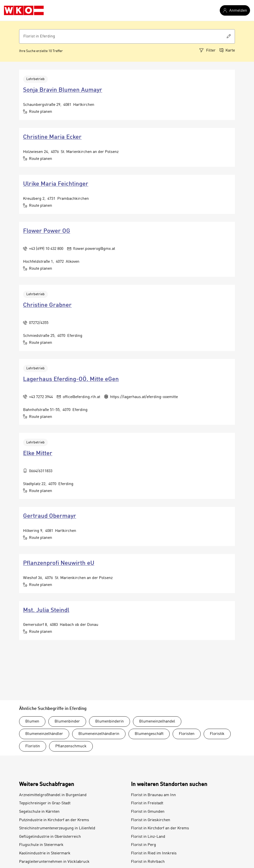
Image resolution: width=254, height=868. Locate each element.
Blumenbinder (67, 722)
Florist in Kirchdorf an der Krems (160, 828)
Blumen (32, 722)
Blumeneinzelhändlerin (99, 734)
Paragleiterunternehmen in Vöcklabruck (54, 862)
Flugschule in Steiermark (41, 845)
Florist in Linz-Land (148, 837)
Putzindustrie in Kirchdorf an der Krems (54, 820)
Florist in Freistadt (147, 803)
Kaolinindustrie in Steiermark (45, 853)
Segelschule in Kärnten (39, 812)
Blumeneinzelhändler (44, 734)
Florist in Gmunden (148, 812)
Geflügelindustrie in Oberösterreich (50, 837)
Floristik (217, 734)
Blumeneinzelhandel (157, 722)
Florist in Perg (143, 845)
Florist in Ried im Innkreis (154, 853)
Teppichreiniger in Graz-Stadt (45, 803)
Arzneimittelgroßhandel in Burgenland (53, 795)
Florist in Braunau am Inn (153, 795)
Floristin (33, 746)
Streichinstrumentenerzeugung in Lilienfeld (57, 828)
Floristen (187, 734)
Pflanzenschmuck (71, 746)
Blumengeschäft (149, 734)
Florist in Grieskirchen (151, 820)
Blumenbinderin (110, 722)
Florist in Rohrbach (148, 862)
